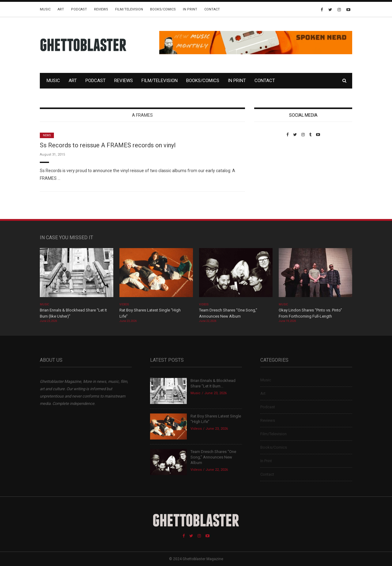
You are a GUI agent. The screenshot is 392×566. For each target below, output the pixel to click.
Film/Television (129, 9)
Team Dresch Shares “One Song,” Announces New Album (213, 457)
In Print (190, 9)
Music (45, 9)
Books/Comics (163, 9)
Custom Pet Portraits (272, 179)
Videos (124, 304)
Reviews (101, 9)
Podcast (79, 9)
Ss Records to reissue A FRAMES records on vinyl (108, 145)
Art (61, 9)
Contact (212, 9)
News (47, 135)
